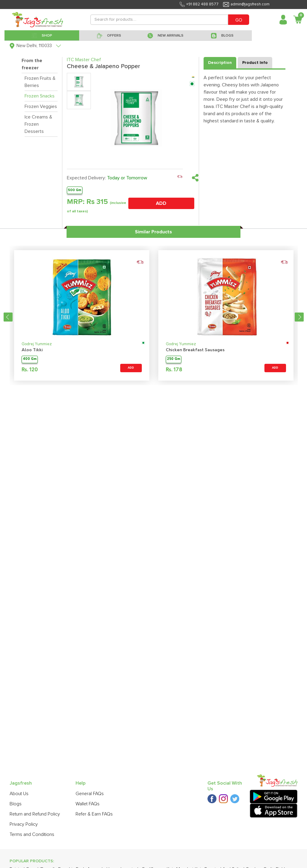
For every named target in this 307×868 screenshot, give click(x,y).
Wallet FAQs (88, 804)
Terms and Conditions (32, 834)
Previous (8, 317)
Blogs (16, 804)
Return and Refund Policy (35, 814)
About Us (19, 794)
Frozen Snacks (40, 96)
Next (299, 317)
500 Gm (75, 190)
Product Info (255, 63)
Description (220, 63)
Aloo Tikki (32, 350)
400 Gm (30, 359)
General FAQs (90, 794)
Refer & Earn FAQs (94, 814)
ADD (161, 203)
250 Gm (174, 359)
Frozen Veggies (41, 106)
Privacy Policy (24, 824)
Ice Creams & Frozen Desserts (38, 124)
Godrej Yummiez (37, 344)
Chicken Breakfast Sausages (195, 350)
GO (239, 20)
